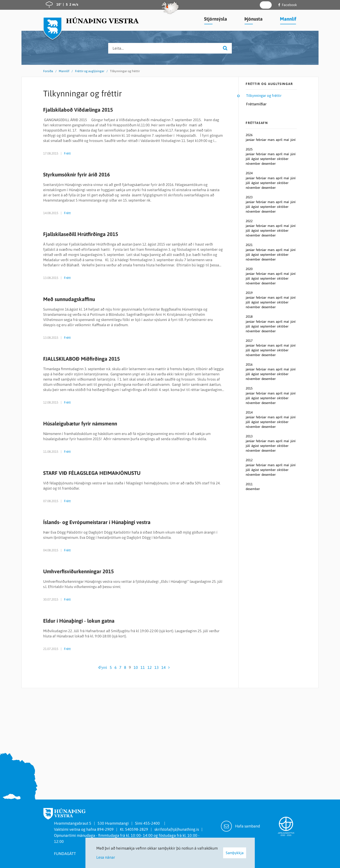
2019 (249, 293)
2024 (249, 173)
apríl (280, 140)
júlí (248, 159)
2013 (249, 436)
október (283, 159)
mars (271, 140)
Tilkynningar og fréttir (125, 71)
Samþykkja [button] (235, 853)
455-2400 (152, 823)
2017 (249, 341)
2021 (249, 245)
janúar (251, 140)
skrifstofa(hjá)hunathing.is (177, 829)
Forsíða (48, 71)
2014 (249, 412)
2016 (249, 364)
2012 (249, 460)
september (268, 159)
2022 (249, 221)
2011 (249, 484)
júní (293, 140)
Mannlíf (64, 71)
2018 (249, 317)
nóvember (253, 164)
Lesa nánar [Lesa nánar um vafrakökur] (106, 857)
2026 (249, 135)
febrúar (262, 140)
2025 (249, 149)
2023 (249, 197)
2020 (249, 269)
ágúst (256, 159)
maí (287, 140)
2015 (249, 388)
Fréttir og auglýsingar (90, 71)
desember (269, 164)
